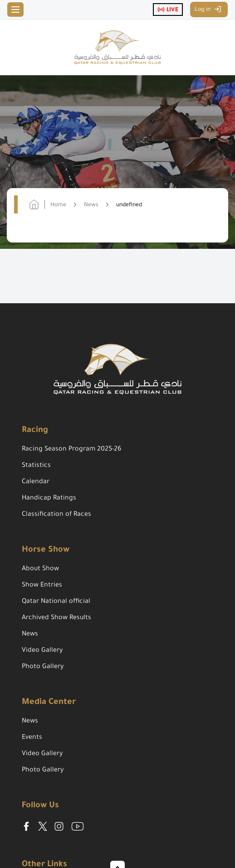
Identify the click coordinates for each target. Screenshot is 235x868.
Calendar (36, 482)
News (30, 635)
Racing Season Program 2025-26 (71, 450)
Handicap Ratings (49, 499)
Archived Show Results (56, 618)
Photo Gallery (43, 667)
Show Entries (42, 586)
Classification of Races (56, 515)
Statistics (36, 466)
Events (32, 738)
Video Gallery (42, 651)
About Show (40, 569)
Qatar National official (56, 602)
